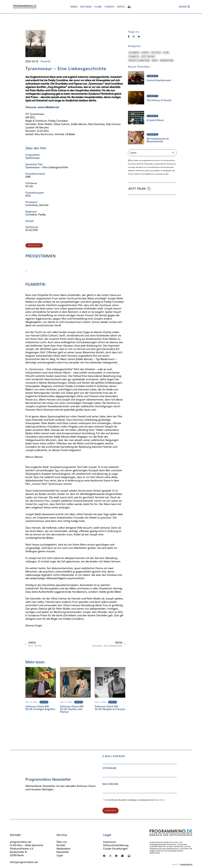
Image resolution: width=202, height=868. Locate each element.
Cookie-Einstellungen (115, 849)
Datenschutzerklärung (116, 845)
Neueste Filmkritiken (139, 60)
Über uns (62, 842)
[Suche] (173, 153)
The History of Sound (159, 100)
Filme (166, 53)
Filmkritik (45, 61)
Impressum (110, 842)
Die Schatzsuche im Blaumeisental (158, 140)
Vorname (110, 768)
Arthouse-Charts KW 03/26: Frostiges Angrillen (40, 708)
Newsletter (63, 852)
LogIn (60, 855)
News (155, 60)
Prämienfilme (167, 60)
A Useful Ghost (155, 120)
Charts (44, 702)
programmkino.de (21, 842)
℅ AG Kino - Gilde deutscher (27, 845)
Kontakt (61, 845)
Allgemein (134, 53)
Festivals (156, 53)
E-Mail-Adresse (140, 775)
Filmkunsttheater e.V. (22, 849)
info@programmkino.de (24, 862)
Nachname (110, 784)
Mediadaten (64, 849)
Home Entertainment (159, 80)
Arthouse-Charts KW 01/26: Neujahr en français (110, 708)
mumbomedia (186, 864)
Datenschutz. (160, 800)
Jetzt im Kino (148, 57)
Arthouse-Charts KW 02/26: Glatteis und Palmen (72, 709)
